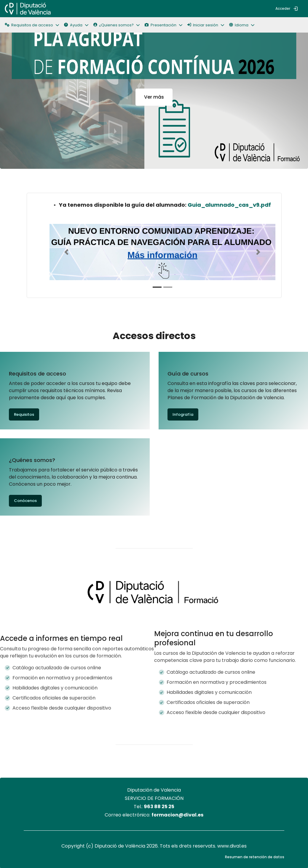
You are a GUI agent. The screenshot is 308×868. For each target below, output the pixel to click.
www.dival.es (232, 846)
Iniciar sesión (203, 25)
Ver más (154, 97)
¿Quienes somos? (114, 25)
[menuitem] (60, 9)
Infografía (183, 414)
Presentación (160, 25)
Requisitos (24, 414)
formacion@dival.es (177, 815)
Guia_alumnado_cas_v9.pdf (229, 205)
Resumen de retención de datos (255, 857)
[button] (244, 25)
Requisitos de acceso (29, 25)
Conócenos (25, 501)
